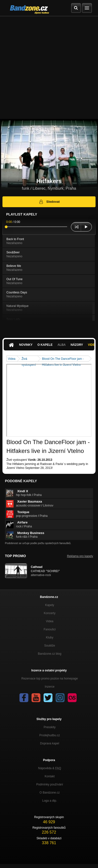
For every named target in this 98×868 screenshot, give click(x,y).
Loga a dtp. (49, 801)
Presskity (50, 727)
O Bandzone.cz (49, 793)
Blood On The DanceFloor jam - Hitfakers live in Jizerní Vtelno (63, 359)
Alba (61, 345)
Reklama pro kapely (80, 556)
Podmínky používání (50, 784)
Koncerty (50, 613)
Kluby (49, 637)
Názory (77, 345)
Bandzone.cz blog (50, 654)
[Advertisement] (49, 68)
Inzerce (50, 687)
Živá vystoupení (29, 359)
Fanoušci (50, 629)
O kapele (45, 345)
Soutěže (49, 646)
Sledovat (49, 202)
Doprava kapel (50, 743)
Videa (12, 359)
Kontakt (50, 776)
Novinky (26, 345)
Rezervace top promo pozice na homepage (50, 679)
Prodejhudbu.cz (50, 735)
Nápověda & (50, 768)
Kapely (50, 605)
